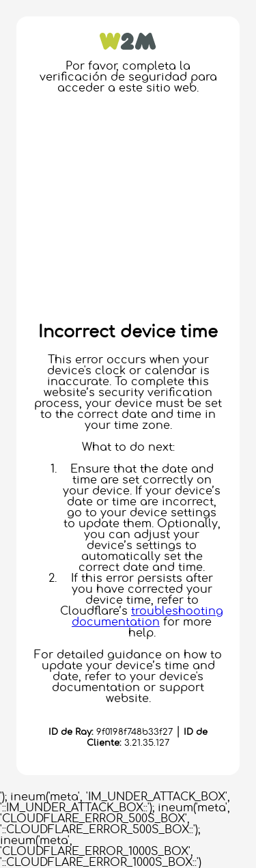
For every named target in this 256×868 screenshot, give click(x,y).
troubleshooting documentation (147, 617)
